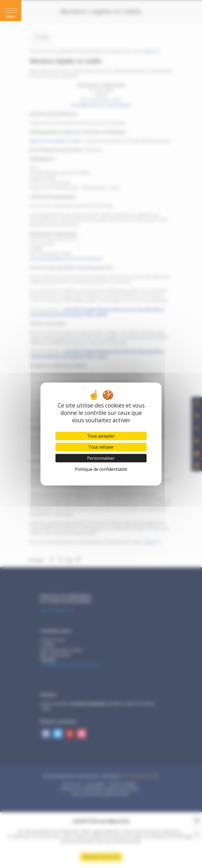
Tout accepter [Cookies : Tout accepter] (101, 436)
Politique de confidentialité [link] (101, 469)
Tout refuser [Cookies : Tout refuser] (101, 447)
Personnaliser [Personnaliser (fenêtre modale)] (101, 458)
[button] (11, 11)
